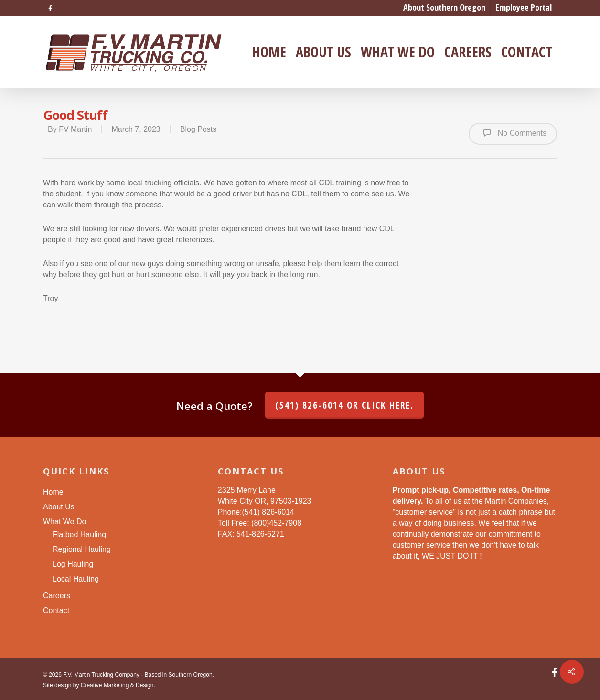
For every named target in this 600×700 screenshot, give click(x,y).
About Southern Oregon (444, 7)
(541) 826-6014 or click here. (344, 405)
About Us (323, 52)
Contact (527, 52)
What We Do (398, 52)
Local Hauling (76, 579)
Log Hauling (73, 564)
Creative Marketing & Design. (118, 685)
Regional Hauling (82, 549)
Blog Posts (198, 129)
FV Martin (75, 129)
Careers (468, 52)
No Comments (513, 133)
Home (269, 52)
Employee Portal (524, 7)
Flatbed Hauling (79, 534)
